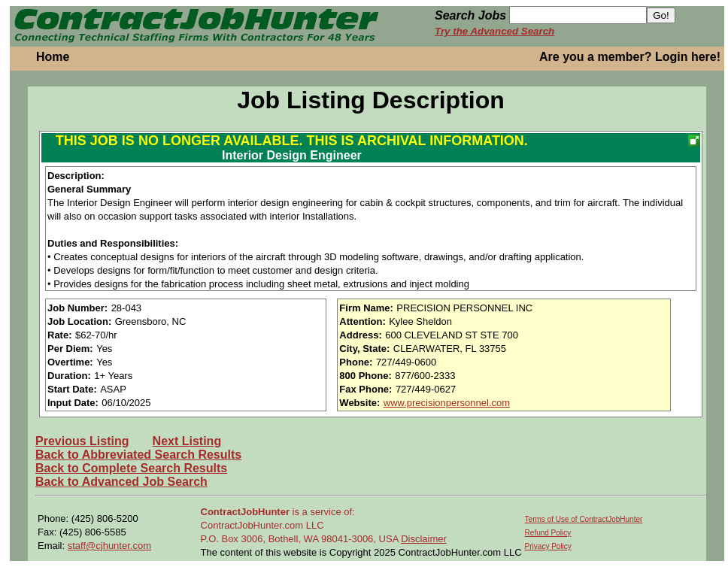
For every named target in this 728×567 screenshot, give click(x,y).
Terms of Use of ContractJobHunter (584, 519)
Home (53, 57)
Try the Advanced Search (494, 31)
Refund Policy (548, 533)
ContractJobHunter (245, 512)
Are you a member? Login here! (630, 57)
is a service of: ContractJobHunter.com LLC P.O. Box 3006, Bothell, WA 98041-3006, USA (301, 525)
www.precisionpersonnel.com (447, 403)
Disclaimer (424, 539)
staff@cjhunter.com (109, 546)
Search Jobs (470, 15)
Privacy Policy (548, 546)
